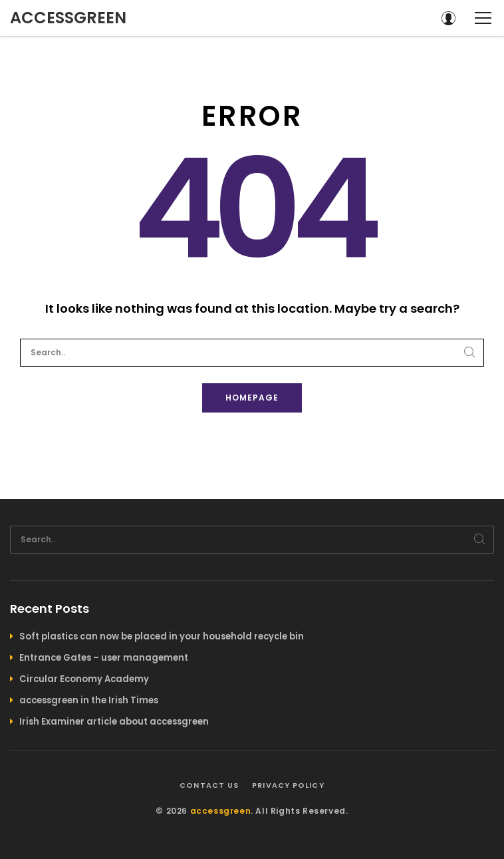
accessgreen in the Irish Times (89, 700)
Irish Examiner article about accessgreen (114, 722)
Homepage (252, 398)
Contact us (209, 785)
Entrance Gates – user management (104, 658)
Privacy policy (288, 785)
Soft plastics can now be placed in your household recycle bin (162, 636)
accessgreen (68, 18)
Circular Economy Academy (84, 679)
